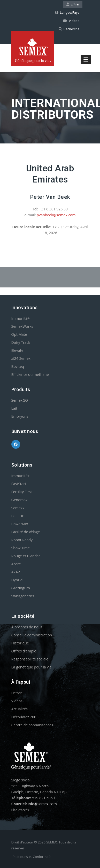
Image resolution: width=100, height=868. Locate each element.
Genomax (20, 500)
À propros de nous (27, 627)
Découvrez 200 (24, 717)
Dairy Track (21, 342)
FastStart (19, 484)
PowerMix (20, 524)
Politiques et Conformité (32, 857)
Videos (17, 701)
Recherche (69, 29)
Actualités (20, 709)
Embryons (20, 416)
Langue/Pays (67, 13)
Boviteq (18, 366)
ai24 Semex (21, 358)
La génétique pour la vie (32, 667)
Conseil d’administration (32, 635)
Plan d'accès (20, 810)
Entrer (73, 4)
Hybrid (17, 580)
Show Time (21, 548)
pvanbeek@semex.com (56, 215)
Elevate (17, 350)
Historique (20, 643)
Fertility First (22, 492)
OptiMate (19, 334)
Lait (14, 408)
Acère (16, 564)
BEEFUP (18, 516)
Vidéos (71, 21)
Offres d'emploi (24, 651)
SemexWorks (22, 326)
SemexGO (20, 400)
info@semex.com (42, 804)
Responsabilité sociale (30, 659)
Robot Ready (22, 540)
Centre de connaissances (32, 725)
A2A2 (16, 572)
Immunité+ (21, 318)
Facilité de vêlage (26, 532)
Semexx (18, 508)
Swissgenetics (23, 596)
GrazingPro (21, 588)
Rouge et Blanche (26, 556)
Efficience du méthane (30, 374)
